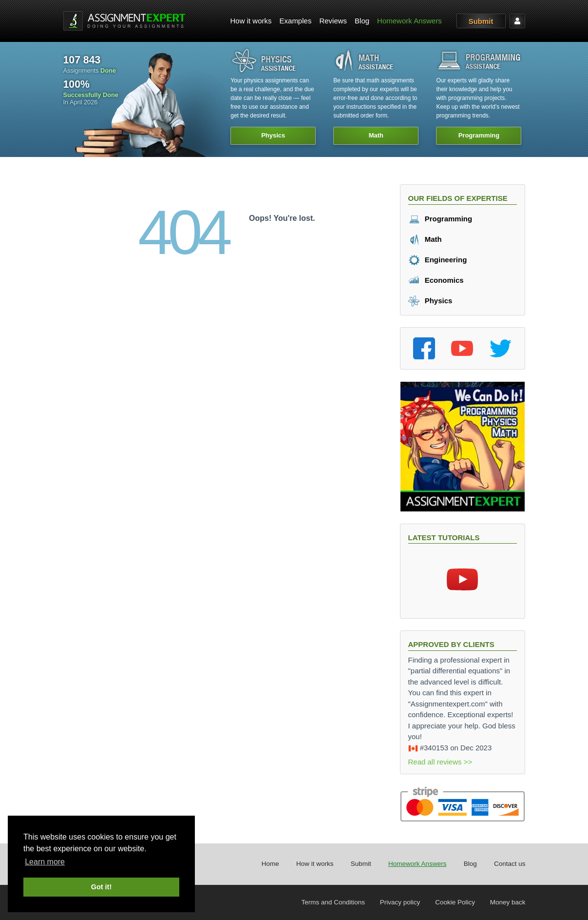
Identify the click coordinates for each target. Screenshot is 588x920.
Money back (508, 902)
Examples (296, 21)
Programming (440, 219)
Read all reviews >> (440, 762)
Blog (362, 21)
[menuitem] (251, 21)
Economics (436, 280)
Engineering (438, 260)
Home (270, 864)
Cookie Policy (455, 902)
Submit (481, 21)
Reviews (333, 21)
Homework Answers (409, 21)
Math (425, 239)
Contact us (510, 864)
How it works (251, 21)
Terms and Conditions (333, 902)
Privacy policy (400, 902)
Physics (430, 301)
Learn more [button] (45, 862)
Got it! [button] (101, 887)
